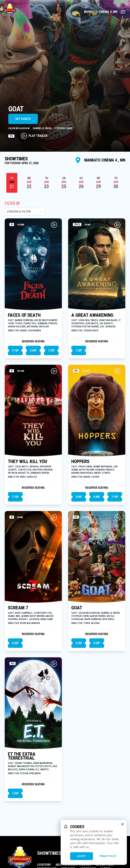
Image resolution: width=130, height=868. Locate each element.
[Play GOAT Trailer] (117, 517)
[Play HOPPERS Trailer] (117, 371)
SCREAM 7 (18, 608)
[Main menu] (105, 12)
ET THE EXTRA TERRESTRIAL (22, 756)
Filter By (12, 203)
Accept (82, 856)
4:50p (97, 643)
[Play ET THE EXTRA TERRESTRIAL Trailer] (54, 664)
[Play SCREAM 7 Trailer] (54, 517)
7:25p (51, 350)
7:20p (79, 350)
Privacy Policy (108, 856)
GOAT (77, 608)
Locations (44, 865)
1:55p (15, 793)
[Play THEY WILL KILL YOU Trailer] (54, 371)
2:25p (79, 643)
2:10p (15, 350)
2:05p (79, 497)
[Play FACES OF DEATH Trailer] (54, 225)
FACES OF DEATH (24, 315)
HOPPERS (80, 461)
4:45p (33, 350)
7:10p (115, 497)
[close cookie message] (123, 824)
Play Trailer (34, 136)
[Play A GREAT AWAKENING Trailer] (117, 225)
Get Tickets (23, 119)
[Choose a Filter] (25, 211)
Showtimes (49, 853)
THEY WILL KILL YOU (27, 461)
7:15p (15, 497)
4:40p (97, 497)
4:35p (15, 643)
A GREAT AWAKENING (92, 315)
